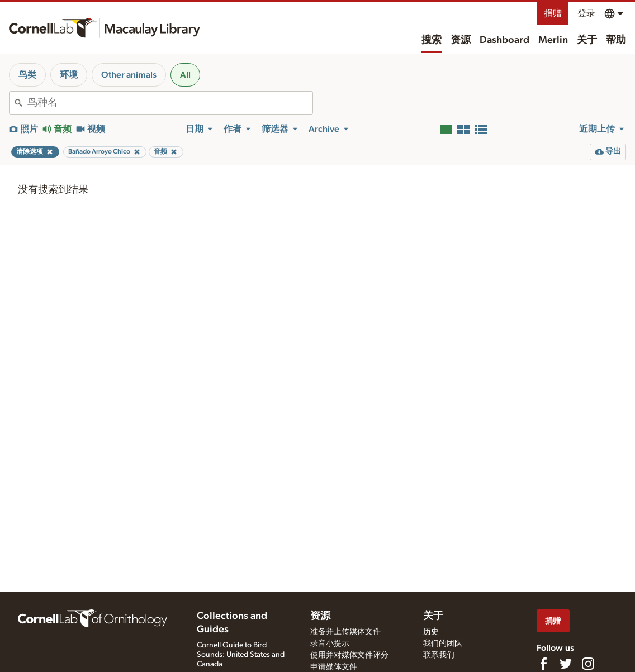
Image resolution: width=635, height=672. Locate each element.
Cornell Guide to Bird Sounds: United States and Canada (241, 655)
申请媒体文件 (334, 667)
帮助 (616, 40)
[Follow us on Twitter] (566, 664)
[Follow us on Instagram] (588, 664)
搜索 (432, 40)
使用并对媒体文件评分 (349, 655)
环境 (69, 75)
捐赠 (553, 13)
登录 (586, 13)
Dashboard (504, 40)
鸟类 (27, 75)
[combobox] (170, 103)
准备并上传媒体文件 (345, 632)
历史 (431, 632)
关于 (587, 40)
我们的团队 (443, 644)
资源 (461, 40)
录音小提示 (330, 644)
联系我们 (439, 655)
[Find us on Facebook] (543, 664)
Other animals (129, 75)
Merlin (553, 40)
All (185, 75)
